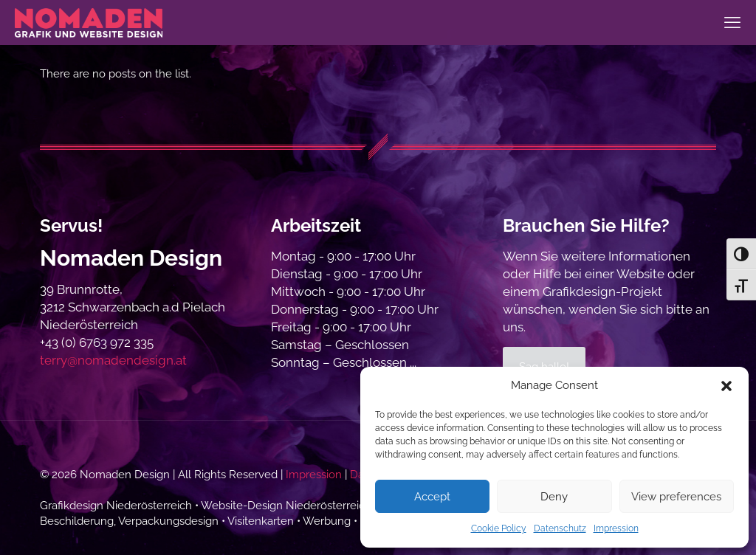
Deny (554, 497)
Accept (432, 497)
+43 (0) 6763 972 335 (97, 342)
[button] (726, 386)
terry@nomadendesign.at (113, 360)
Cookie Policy (499, 528)
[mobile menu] (732, 22)
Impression (616, 528)
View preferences (676, 497)
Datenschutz (560, 528)
